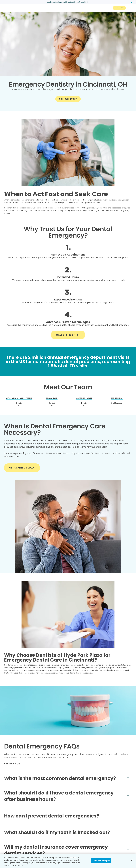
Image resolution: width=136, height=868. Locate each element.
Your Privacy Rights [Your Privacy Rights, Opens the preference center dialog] (101, 861)
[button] (132, 8)
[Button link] (119, 8)
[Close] (132, 860)
